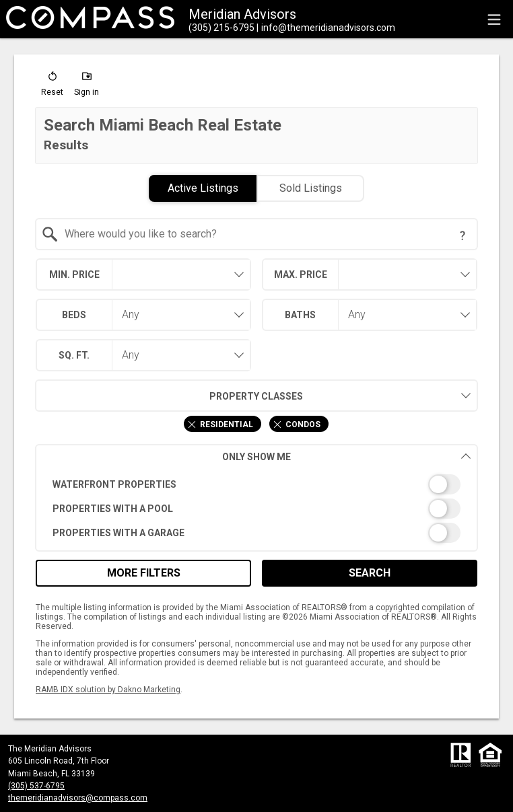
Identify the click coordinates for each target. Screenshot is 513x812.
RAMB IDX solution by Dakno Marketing (108, 690)
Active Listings (203, 188)
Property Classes (169, 396)
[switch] (257, 484)
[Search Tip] (463, 235)
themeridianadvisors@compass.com (78, 798)
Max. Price (301, 274)
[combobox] (257, 234)
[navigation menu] (494, 20)
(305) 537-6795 (36, 786)
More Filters (144, 573)
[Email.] (326, 28)
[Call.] (221, 28)
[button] (52, 87)
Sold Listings (311, 188)
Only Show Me (347, 456)
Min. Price (74, 274)
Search (370, 573)
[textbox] (265, 234)
